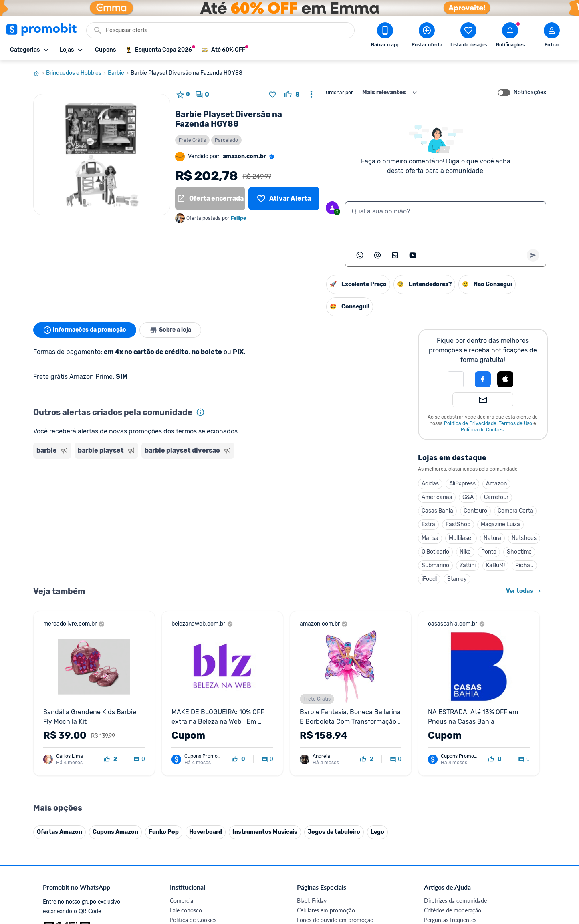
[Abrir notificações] (510, 36)
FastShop (458, 524)
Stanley (457, 579)
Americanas (437, 497)
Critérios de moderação (453, 910)
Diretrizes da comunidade (455, 901)
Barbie (119, 73)
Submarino (435, 565)
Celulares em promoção (326, 910)
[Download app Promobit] (385, 36)
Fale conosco (186, 910)
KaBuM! (495, 565)
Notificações (530, 93)
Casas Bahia (437, 511)
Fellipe (238, 218)
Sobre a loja (170, 330)
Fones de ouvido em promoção (335, 920)
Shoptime (519, 552)
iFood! (429, 579)
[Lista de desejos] (284, 199)
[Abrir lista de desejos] (468, 36)
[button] (456, 379)
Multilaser (461, 538)
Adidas (430, 484)
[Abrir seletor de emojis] (360, 255)
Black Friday (312, 901)
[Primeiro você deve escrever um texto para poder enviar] (533, 255)
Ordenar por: (340, 93)
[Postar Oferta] (427, 36)
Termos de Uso (515, 423)
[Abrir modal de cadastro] (552, 36)
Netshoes (524, 538)
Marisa (430, 538)
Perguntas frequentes (450, 920)
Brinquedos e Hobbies (77, 73)
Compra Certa (515, 511)
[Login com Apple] (505, 379)
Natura (492, 538)
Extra (428, 524)
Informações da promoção (85, 330)
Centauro (475, 511)
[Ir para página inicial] (40, 73)
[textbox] (446, 221)
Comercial (182, 901)
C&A (468, 497)
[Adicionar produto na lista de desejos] (272, 95)
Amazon (496, 484)
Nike (465, 552)
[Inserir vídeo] (413, 255)
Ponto (489, 552)
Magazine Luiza (500, 524)
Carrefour (496, 497)
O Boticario (435, 552)
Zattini (468, 565)
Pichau (524, 565)
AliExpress (462, 484)
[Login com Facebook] (483, 379)
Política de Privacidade (470, 423)
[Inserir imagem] (395, 255)
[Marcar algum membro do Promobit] (377, 255)
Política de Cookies (482, 430)
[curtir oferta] (292, 95)
